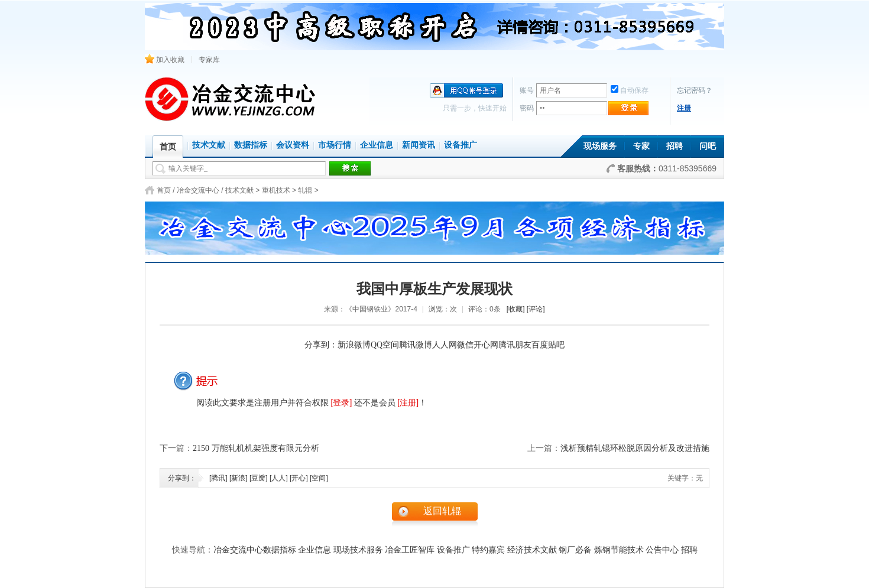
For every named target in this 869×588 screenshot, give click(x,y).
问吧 (708, 146)
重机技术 (276, 190)
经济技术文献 (532, 550)
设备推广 (461, 145)
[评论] (536, 309)
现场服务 (600, 146)
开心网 (486, 345)
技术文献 (209, 145)
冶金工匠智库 (410, 550)
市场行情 (335, 145)
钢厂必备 (575, 550)
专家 (641, 146)
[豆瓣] (259, 478)
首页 (164, 190)
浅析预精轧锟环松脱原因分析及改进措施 (635, 448)
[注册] (408, 402)
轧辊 (305, 190)
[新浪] (239, 478)
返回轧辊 (442, 511)
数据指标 (251, 145)
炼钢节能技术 (619, 550)
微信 (465, 345)
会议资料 (293, 145)
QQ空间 (385, 345)
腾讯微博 (416, 345)
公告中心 (662, 550)
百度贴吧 (548, 345)
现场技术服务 (358, 550)
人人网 (445, 345)
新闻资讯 (419, 145)
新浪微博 (354, 345)
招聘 (675, 146)
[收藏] (516, 309)
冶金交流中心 (198, 190)
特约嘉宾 (488, 550)
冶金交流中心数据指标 (255, 550)
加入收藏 (165, 60)
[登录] (342, 402)
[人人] (279, 478)
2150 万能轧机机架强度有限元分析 (256, 448)
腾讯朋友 (515, 345)
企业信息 (377, 145)
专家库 (209, 60)
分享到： (321, 345)
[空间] (319, 478)
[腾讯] (218, 478)
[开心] (299, 478)
